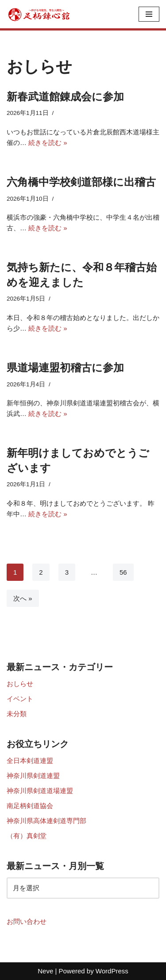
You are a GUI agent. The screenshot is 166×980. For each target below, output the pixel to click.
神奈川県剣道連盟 (33, 776)
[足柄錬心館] (40, 14)
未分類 (17, 714)
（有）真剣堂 (27, 836)
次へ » (23, 598)
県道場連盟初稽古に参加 (65, 368)
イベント (20, 699)
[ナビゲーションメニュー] (149, 14)
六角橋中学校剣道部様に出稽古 (81, 182)
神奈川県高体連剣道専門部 (46, 821)
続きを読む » (48, 143)
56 (123, 572)
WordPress (112, 971)
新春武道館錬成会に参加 (65, 97)
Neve (45, 971)
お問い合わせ (27, 921)
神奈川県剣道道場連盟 (40, 791)
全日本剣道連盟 (30, 761)
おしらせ (20, 684)
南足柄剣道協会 (30, 806)
